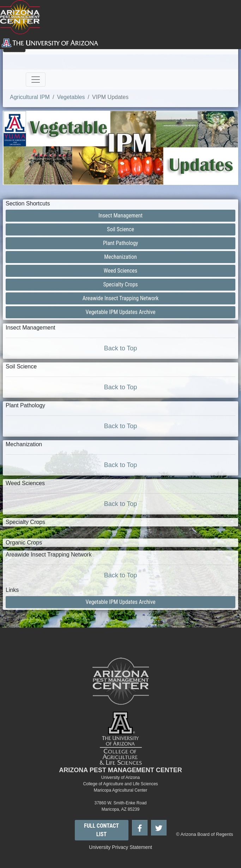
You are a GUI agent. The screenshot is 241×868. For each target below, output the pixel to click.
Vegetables (71, 97)
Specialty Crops (120, 284)
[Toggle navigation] (36, 80)
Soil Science (120, 229)
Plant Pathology (121, 243)
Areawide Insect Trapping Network (121, 298)
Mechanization (120, 257)
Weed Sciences (120, 271)
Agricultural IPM (30, 97)
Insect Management (120, 215)
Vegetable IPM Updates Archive (121, 312)
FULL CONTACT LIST (101, 830)
